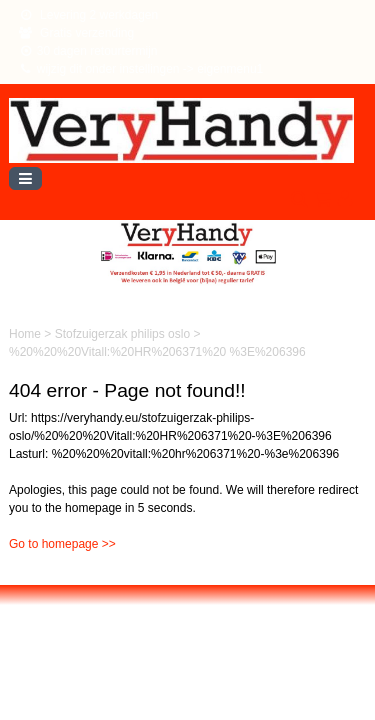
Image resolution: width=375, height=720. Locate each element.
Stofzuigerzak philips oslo (124, 334)
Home (26, 334)
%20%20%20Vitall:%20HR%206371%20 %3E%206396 (157, 352)
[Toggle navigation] (25, 178)
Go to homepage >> (62, 544)
